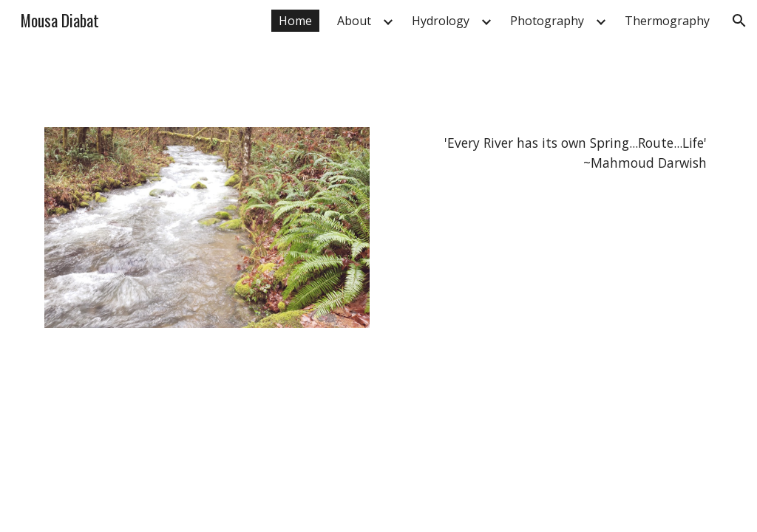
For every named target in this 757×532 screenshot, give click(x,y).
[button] (739, 21)
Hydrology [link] (441, 21)
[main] (550, 153)
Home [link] (295, 21)
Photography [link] (547, 21)
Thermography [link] (667, 21)
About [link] (354, 21)
